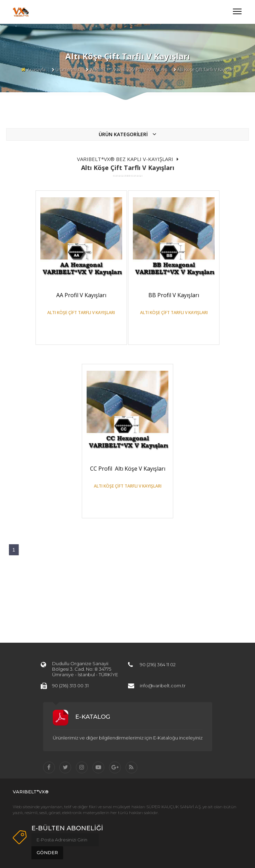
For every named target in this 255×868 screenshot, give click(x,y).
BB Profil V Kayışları (174, 295)
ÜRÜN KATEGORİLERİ (127, 134)
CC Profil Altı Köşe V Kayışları (128, 469)
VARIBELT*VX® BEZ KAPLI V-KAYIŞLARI (129, 69)
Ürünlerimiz (68, 69)
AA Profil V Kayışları (81, 295)
